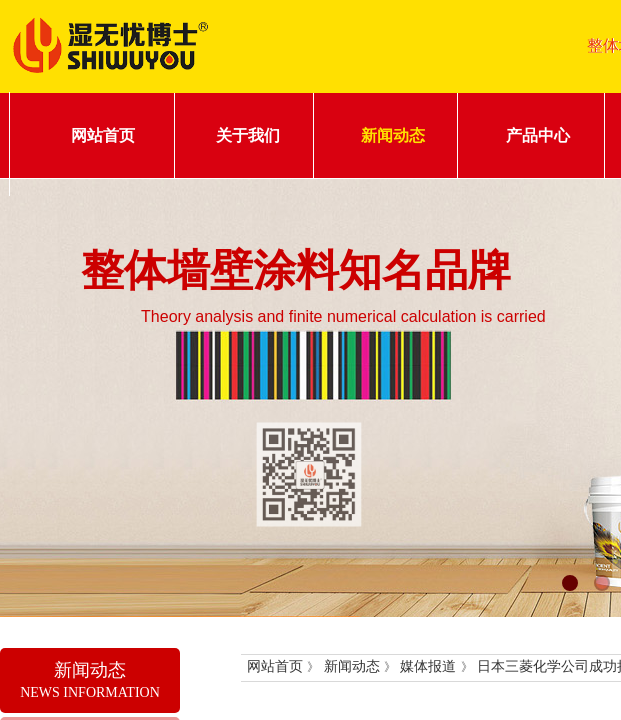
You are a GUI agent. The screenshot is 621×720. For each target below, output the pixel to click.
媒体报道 (428, 666)
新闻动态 (393, 135)
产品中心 (538, 135)
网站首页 (103, 135)
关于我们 (248, 135)
